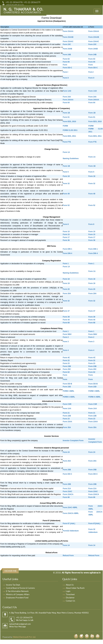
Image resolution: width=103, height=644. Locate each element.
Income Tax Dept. (13, 585)
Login (68, 591)
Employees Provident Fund (17, 598)
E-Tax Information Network (17, 591)
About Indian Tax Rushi (75, 588)
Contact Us (70, 601)
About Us (70, 585)
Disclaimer (70, 598)
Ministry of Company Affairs (18, 594)
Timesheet (70, 594)
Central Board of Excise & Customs (20, 588)
